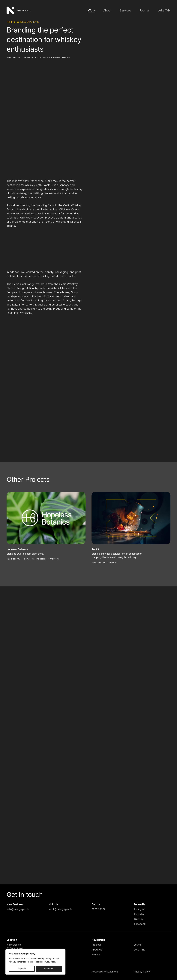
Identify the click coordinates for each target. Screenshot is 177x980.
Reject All (22, 969)
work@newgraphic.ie (61, 909)
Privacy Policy (50, 962)
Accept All (49, 969)
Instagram (140, 909)
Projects (96, 945)
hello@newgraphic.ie (18, 909)
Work (100, 10)
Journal (148, 10)
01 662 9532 (98, 909)
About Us (97, 950)
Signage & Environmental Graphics (54, 57)
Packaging (29, 57)
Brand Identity (13, 57)
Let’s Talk (139, 950)
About (115, 10)
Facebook (140, 924)
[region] (35, 962)
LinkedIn (139, 914)
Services (131, 10)
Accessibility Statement (105, 972)
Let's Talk (165, 10)
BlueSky (139, 919)
